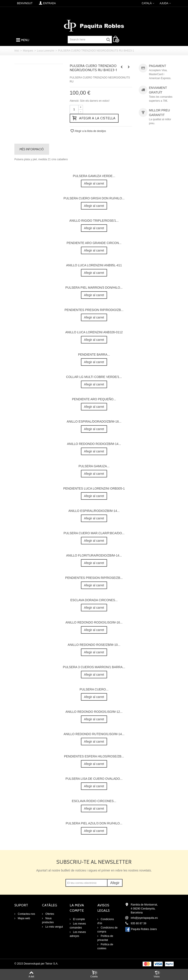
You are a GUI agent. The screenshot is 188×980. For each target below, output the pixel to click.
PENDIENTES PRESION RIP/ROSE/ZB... (94, 578)
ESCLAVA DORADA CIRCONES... (94, 600)
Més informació (32, 149)
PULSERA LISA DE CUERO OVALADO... (94, 779)
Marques (28, 51)
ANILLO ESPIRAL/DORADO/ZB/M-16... (94, 421)
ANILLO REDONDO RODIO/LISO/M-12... (94, 712)
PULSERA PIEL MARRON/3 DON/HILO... (94, 288)
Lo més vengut (54, 927)
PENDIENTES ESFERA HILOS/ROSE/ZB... (94, 756)
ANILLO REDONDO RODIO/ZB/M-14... (94, 444)
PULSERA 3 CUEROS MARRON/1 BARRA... (94, 667)
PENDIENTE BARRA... (94, 355)
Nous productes (48, 920)
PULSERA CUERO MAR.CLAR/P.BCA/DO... (94, 533)
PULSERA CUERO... (94, 689)
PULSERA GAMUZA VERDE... (94, 176)
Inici (17, 51)
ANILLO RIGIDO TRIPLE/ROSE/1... (94, 221)
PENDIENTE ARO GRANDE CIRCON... (94, 243)
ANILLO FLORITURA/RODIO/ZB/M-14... (94, 555)
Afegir (115, 883)
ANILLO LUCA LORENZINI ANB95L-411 (94, 265)
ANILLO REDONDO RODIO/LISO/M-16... (94, 622)
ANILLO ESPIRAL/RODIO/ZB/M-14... (94, 511)
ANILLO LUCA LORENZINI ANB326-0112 (94, 332)
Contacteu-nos (26, 914)
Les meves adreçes (78, 934)
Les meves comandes (78, 926)
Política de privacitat (105, 938)
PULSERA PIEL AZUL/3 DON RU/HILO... (94, 823)
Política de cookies (105, 946)
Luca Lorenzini (46, 51)
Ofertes (49, 914)
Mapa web (24, 918)
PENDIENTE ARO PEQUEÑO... (94, 399)
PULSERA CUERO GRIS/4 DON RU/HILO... (94, 198)
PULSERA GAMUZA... (94, 466)
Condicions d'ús (106, 921)
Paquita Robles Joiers (144, 929)
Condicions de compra (107, 930)
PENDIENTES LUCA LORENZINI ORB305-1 (94, 488)
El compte (79, 919)
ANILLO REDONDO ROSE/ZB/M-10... (94, 645)
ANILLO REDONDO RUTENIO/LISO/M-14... (94, 734)
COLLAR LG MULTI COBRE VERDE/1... (94, 377)
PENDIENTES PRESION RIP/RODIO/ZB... (94, 310)
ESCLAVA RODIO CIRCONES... (94, 801)
